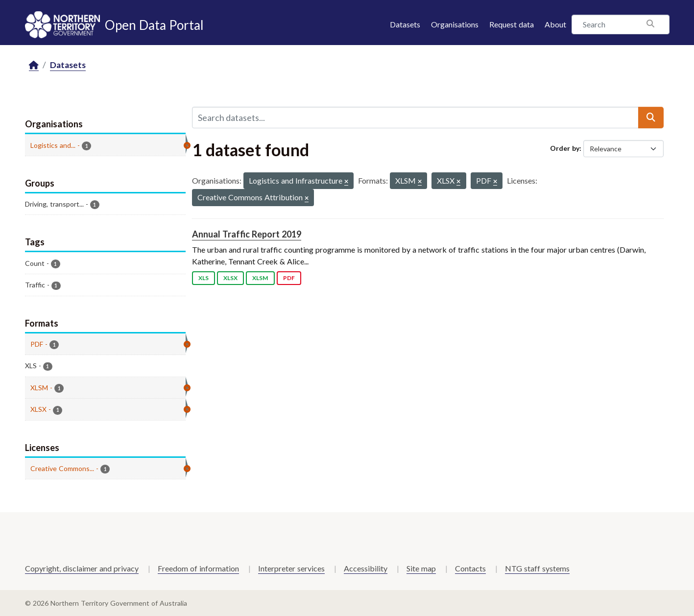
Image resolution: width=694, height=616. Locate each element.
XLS (203, 278)
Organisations (455, 24)
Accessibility (366, 568)
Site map (421, 568)
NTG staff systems (537, 568)
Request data (512, 24)
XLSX (230, 278)
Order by (565, 148)
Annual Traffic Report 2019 (247, 234)
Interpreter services (291, 568)
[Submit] (651, 118)
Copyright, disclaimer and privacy (82, 568)
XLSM (260, 278)
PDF (289, 278)
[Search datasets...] (415, 118)
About (555, 24)
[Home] (34, 65)
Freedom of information (198, 568)
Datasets (405, 24)
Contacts (470, 568)
